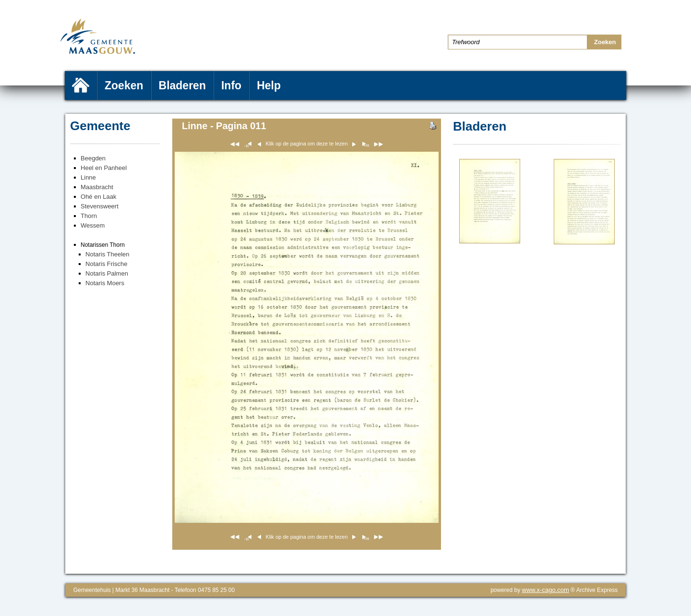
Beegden (93, 158)
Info (231, 85)
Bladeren (182, 85)
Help (269, 85)
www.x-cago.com (546, 590)
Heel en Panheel (104, 168)
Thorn (89, 216)
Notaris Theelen (107, 254)
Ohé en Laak (98, 197)
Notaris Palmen (107, 273)
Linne (88, 177)
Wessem (93, 225)
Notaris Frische (106, 264)
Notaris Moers (105, 283)
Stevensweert (100, 206)
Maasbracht (97, 187)
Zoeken (124, 85)
